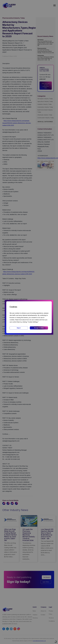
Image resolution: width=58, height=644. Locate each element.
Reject (19, 328)
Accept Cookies (39, 328)
